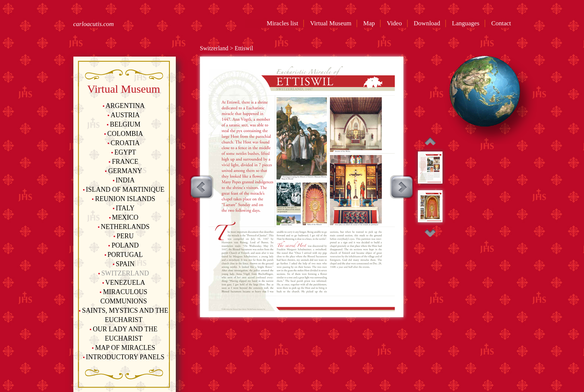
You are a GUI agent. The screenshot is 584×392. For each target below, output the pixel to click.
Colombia (124, 134)
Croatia (124, 143)
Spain (124, 264)
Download (429, 23)
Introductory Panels (124, 357)
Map (371, 23)
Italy (124, 208)
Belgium (124, 124)
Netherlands (124, 227)
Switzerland (124, 273)
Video (396, 23)
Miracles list (283, 23)
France (123, 162)
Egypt (124, 152)
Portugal (124, 255)
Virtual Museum (332, 23)
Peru (124, 236)
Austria (124, 115)
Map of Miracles (123, 348)
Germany (123, 171)
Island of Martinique (124, 189)
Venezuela (124, 283)
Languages (467, 23)
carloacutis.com (94, 24)
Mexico (124, 217)
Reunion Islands (124, 199)
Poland (123, 245)
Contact (503, 23)
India (124, 180)
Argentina (124, 106)
